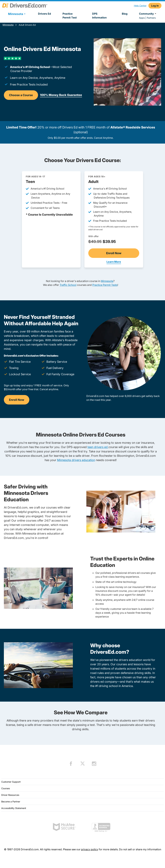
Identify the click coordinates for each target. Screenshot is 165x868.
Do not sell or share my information (140, 849)
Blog (125, 14)
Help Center (140, 6)
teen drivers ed (98, 447)
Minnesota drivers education (76, 460)
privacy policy (90, 849)
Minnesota (8, 25)
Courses (6, 788)
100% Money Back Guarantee (61, 95)
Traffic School (68, 285)
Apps (142, 18)
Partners (151, 18)
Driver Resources (10, 795)
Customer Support (11, 782)
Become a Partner (11, 802)
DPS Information (99, 16)
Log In (155, 6)
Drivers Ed (44, 14)
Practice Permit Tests (105, 285)
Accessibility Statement (14, 808)
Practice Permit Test (70, 16)
